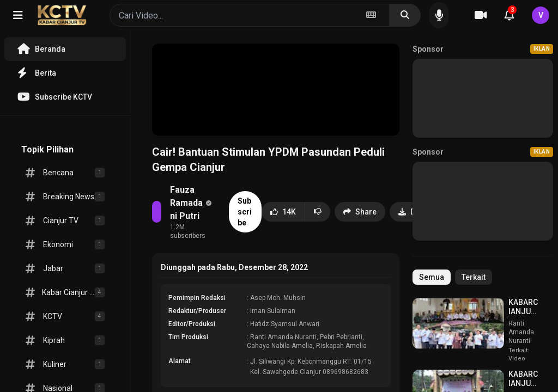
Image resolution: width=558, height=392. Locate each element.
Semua (432, 277)
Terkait (474, 277)
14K (283, 212)
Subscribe (245, 212)
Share (360, 212)
